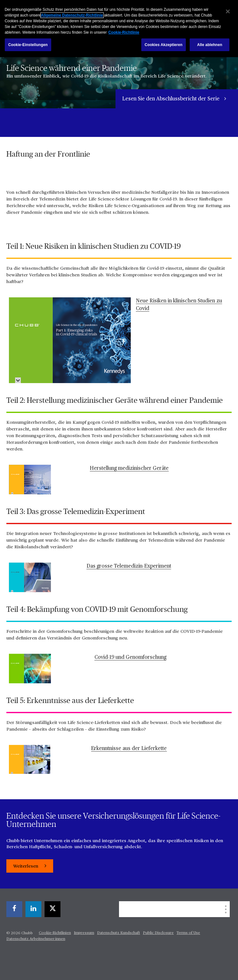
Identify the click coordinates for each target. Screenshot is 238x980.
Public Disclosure (158, 933)
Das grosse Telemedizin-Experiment (129, 566)
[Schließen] (228, 11)
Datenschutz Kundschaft (119, 933)
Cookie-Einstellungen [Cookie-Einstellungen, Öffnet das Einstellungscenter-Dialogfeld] (28, 45)
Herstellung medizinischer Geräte (129, 469)
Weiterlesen (26, 866)
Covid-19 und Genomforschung (130, 658)
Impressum (84, 933)
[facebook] (14, 909)
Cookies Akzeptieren (164, 45)
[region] (119, 29)
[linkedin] (33, 909)
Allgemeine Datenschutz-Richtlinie (72, 15)
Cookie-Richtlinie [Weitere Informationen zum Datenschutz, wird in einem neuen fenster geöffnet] (124, 32)
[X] (52, 909)
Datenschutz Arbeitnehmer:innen (36, 939)
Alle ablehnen (210, 45)
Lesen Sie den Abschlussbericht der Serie (171, 99)
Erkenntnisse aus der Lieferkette (129, 749)
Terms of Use (188, 933)
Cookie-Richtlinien (55, 933)
